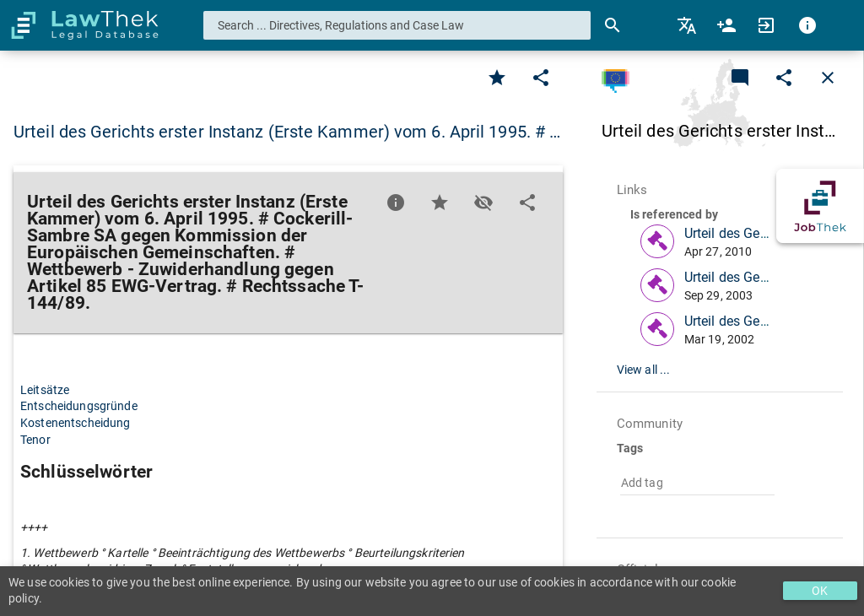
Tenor (35, 440)
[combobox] (397, 25)
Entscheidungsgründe (79, 406)
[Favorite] (497, 78)
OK (820, 591)
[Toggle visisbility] (483, 203)
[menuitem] (688, 25)
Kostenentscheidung (76, 423)
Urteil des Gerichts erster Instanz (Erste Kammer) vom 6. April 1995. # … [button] (287, 132)
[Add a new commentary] (740, 78)
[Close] (828, 78)
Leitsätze (45, 390)
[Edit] (541, 78)
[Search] (613, 25)
